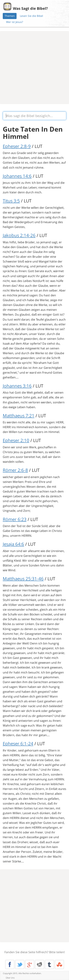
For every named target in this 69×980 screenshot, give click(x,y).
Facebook (10, 964)
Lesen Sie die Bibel (31, 16)
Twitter (20, 964)
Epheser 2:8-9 (17, 146)
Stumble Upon (59, 964)
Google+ (30, 964)
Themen (10, 16)
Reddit (40, 964)
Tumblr (49, 964)
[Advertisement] (34, 68)
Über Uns (10, 978)
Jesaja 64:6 (13, 544)
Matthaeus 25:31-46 (23, 579)
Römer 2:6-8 (15, 470)
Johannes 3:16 (17, 386)
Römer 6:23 (15, 519)
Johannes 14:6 (17, 176)
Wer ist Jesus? (15, 22)
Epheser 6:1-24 (18, 743)
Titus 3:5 (11, 201)
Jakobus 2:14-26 (19, 235)
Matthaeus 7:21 (19, 415)
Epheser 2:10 (16, 440)
